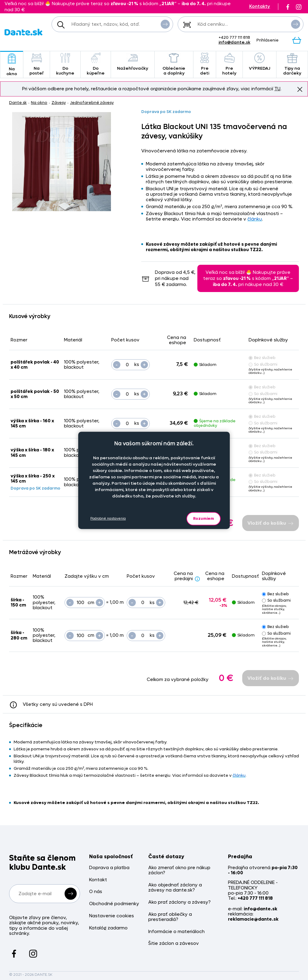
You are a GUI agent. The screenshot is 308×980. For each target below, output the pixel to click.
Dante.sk (18, 103)
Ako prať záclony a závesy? (179, 902)
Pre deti (205, 64)
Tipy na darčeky (292, 64)
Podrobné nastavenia (108, 518)
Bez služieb (262, 358)
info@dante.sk (234, 42)
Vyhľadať (165, 24)
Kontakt (98, 880)
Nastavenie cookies (112, 916)
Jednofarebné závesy (92, 103)
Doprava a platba (109, 868)
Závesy (59, 103)
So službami (263, 364)
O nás (96, 892)
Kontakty (260, 7)
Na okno (12, 65)
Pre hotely (229, 64)
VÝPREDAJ (259, 62)
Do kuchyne (65, 64)
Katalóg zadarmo (108, 928)
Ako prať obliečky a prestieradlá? (170, 917)
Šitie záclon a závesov (174, 943)
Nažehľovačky (133, 62)
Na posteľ (37, 64)
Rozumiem (204, 518)
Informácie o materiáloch (176, 932)
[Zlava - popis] (197, 578)
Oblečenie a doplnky (174, 64)
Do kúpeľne (96, 64)
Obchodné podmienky (114, 904)
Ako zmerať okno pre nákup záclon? (179, 870)
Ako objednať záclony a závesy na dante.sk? (175, 888)
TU (277, 89)
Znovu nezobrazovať (300, 89)
